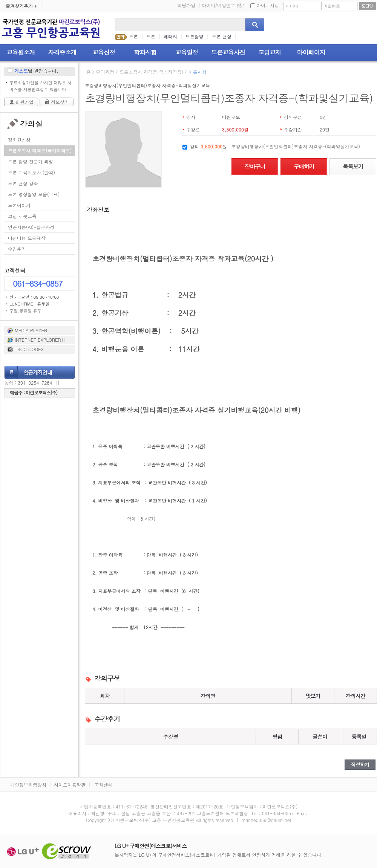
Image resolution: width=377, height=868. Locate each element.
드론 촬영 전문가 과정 (31, 161)
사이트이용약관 (70, 785)
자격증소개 (62, 52)
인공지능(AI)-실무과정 (31, 227)
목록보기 (353, 166)
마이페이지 (311, 52)
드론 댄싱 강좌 (23, 183)
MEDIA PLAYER (31, 330)
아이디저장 (265, 5)
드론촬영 (195, 36)
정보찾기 (60, 102)
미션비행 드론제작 (27, 238)
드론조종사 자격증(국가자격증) (40, 151)
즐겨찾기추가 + (21, 6)
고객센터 (104, 785)
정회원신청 (19, 140)
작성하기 (360, 765)
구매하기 (304, 166)
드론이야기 (19, 205)
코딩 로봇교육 (22, 216)
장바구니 (255, 166)
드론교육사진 (228, 52)
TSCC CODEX (29, 349)
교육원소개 (21, 52)
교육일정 (187, 52)
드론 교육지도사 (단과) (31, 172)
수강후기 (17, 249)
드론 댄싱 (222, 36)
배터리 (170, 36)
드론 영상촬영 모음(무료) (34, 194)
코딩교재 (270, 52)
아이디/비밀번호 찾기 (224, 5)
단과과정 (105, 72)
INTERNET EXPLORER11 (41, 340)
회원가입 (189, 5)
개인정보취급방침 (28, 785)
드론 (133, 36)
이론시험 (198, 72)
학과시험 (145, 52)
